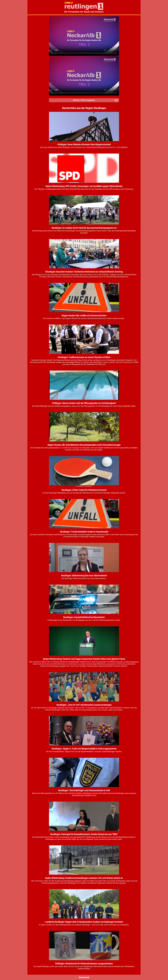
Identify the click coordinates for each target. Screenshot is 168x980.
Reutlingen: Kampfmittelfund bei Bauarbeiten (84, 617)
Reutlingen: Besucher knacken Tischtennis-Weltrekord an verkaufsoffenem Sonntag (84, 272)
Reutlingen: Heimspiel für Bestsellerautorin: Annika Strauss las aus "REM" (84, 834)
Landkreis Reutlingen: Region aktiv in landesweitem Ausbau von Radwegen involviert (84, 922)
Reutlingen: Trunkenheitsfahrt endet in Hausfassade (84, 532)
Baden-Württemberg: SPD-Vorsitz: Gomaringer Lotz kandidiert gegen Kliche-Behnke (84, 186)
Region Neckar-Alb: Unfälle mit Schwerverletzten (84, 316)
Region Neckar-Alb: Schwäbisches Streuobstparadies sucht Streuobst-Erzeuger (84, 445)
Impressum (84, 977)
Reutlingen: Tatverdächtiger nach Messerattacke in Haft (84, 790)
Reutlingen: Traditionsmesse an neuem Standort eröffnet (84, 357)
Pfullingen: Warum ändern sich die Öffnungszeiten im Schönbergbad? (84, 403)
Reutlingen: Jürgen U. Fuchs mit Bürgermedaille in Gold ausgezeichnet (84, 749)
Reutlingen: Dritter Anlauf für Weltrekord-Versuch (84, 490)
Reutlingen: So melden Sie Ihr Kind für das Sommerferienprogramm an (84, 228)
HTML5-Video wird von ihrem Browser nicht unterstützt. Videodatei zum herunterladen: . (84, 36)
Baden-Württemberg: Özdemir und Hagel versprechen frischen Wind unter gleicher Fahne (84, 659)
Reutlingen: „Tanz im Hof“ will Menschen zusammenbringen (84, 705)
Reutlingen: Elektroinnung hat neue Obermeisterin (84, 576)
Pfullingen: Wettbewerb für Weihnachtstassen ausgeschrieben (84, 964)
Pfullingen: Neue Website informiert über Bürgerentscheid (84, 144)
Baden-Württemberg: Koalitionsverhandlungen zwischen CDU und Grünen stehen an (84, 878)
